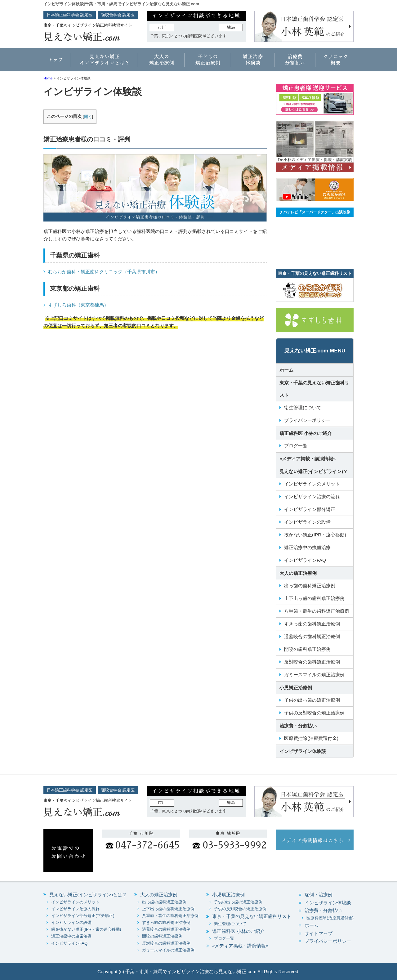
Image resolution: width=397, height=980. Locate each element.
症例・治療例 (319, 895)
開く (88, 116)
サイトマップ (319, 933)
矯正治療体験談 (253, 62)
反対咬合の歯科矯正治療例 (312, 662)
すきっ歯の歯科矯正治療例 (312, 624)
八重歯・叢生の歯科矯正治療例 (317, 611)
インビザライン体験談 (303, 751)
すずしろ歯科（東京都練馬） (78, 305)
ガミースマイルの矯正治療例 (314, 675)
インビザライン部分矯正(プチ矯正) (83, 916)
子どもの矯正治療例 (208, 62)
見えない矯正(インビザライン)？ (314, 471)
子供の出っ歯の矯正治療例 (312, 700)
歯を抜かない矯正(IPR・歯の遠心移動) (86, 929)
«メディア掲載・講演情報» (308, 459)
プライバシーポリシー (307, 420)
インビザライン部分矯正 (310, 509)
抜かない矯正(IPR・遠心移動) (315, 535)
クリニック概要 (334, 62)
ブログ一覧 (296, 446)
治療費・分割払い (295, 62)
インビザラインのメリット (312, 484)
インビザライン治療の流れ (312, 497)
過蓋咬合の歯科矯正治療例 (312, 636)
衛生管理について (303, 407)
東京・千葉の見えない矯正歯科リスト (314, 389)
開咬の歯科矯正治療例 (307, 649)
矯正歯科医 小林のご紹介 (306, 433)
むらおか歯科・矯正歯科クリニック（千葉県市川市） (104, 272)
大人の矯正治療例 (161, 62)
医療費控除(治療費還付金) (311, 738)
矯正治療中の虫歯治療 (307, 547)
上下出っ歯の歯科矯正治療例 (314, 598)
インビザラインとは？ (105, 62)
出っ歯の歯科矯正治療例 (310, 586)
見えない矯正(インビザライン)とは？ (88, 895)
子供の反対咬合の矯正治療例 (314, 713)
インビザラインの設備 (307, 522)
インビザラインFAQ (305, 560)
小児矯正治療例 (296, 688)
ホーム (57, 62)
